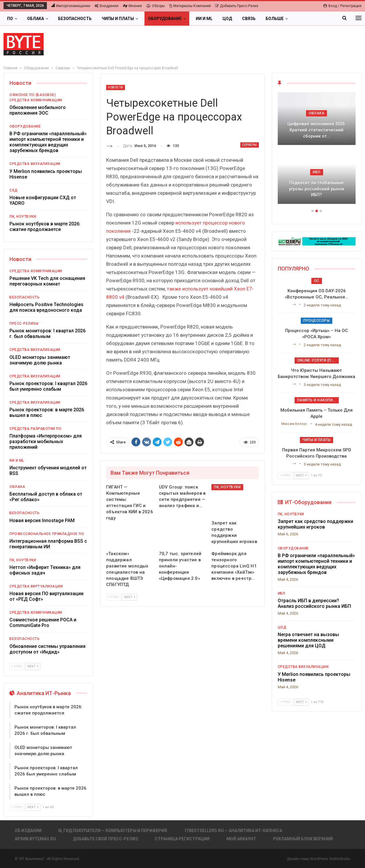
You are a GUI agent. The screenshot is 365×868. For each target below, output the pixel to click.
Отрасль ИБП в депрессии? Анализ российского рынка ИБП (314, 603)
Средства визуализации (35, 164)
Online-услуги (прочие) (318, 360)
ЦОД (227, 19)
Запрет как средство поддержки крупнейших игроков (315, 524)
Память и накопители (318, 400)
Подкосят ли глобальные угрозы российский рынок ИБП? (317, 189)
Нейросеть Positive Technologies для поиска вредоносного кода (46, 307)
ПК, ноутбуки (227, 487)
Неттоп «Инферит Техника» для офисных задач (45, 570)
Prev (114, 597)
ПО (10, 19)
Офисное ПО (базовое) (33, 95)
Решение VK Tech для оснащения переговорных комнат (47, 281)
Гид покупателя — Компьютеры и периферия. (113, 831)
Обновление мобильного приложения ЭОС (38, 110)
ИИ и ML (204, 19)
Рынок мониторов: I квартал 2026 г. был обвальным (47, 334)
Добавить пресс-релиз (237, 6)
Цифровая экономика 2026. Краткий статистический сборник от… (317, 130)
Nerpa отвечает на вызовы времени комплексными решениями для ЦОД (308, 640)
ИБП (317, 172)
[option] (317, 151)
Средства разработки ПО (35, 429)
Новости (116, 87)
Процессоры (317, 321)
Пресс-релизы (24, 324)
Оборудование (165, 19)
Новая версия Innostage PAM (42, 520)
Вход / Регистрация (342, 6)
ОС (317, 281)
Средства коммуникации (36, 100)
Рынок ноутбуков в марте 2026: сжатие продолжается (45, 227)
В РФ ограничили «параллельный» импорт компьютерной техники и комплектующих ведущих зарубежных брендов (48, 142)
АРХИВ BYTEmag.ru (35, 839)
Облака (36, 19)
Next (130, 597)
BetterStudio (340, 859)
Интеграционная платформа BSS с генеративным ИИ (48, 544)
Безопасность (75, 19)
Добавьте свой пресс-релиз (105, 839)
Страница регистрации (182, 839)
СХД (14, 190)
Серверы (250, 145)
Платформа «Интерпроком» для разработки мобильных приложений (46, 442)
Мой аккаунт (241, 839)
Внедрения (107, 6)
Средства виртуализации (36, 586)
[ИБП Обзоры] (317, 241)
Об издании (28, 831)
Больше (275, 19)
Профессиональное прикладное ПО (47, 534)
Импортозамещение (71, 6)
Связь (249, 19)
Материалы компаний (190, 6)
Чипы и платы (118, 19)
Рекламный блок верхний (303, 839)
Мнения (132, 6)
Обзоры (156, 6)
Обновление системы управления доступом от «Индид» (47, 649)
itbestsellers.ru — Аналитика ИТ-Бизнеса (234, 831)
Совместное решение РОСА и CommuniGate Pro (43, 623)
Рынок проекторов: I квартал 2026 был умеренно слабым (48, 386)
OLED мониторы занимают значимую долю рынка (40, 360)
